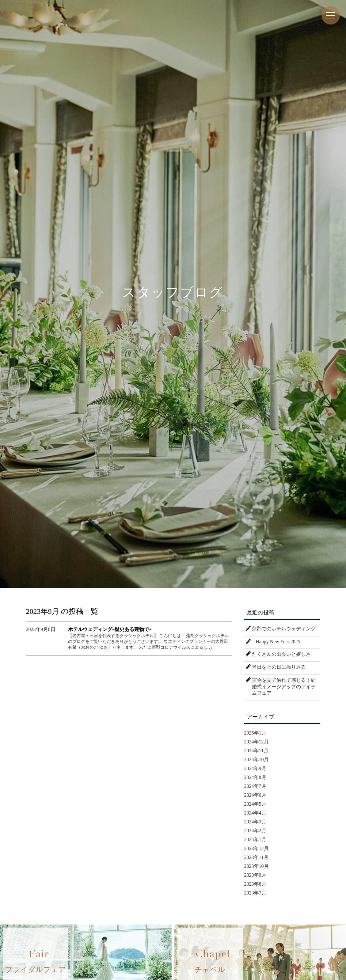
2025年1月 (255, 733)
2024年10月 (257, 760)
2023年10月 (257, 866)
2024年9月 (255, 768)
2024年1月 (255, 839)
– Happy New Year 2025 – (278, 642)
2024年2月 (255, 831)
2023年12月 (257, 848)
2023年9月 (255, 875)
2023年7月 (255, 893)
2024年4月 (255, 813)
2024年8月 (255, 777)
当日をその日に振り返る (279, 667)
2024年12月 (257, 742)
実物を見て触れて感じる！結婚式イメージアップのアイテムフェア (284, 687)
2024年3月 (255, 822)
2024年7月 (255, 786)
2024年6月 (255, 795)
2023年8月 (255, 884)
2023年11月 (256, 857)
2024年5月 (255, 804)
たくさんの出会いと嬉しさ (281, 654)
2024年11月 (256, 751)
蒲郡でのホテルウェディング (284, 629)
